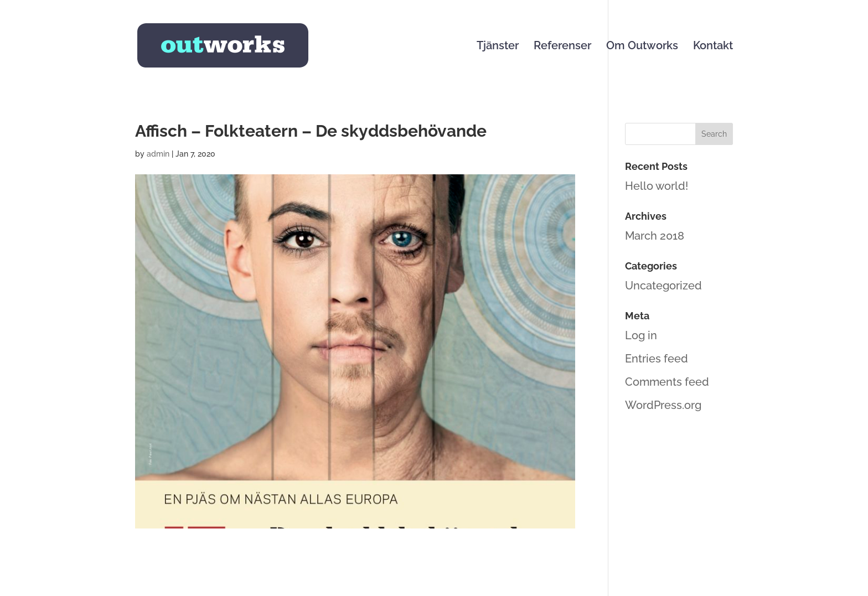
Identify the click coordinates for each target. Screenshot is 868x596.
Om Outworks (642, 47)
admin (158, 154)
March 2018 (655, 236)
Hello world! (657, 186)
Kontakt (713, 47)
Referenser (562, 47)
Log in (641, 335)
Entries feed (657, 359)
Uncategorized (663, 286)
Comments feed (667, 382)
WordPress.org (663, 405)
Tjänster (498, 47)
